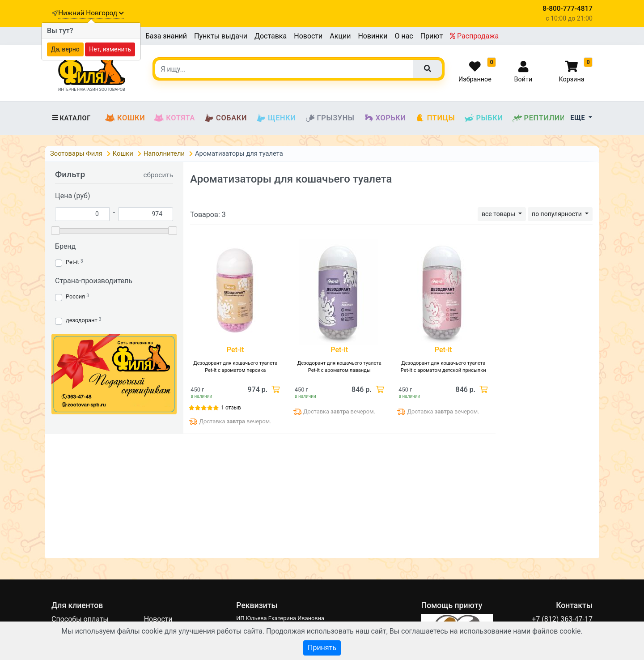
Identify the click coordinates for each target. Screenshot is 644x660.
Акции (340, 36)
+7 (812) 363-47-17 (562, 619)
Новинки (373, 36)
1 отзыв (231, 408)
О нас (404, 36)
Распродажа (474, 36)
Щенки (276, 118)
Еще (579, 118)
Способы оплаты (80, 619)
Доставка (271, 36)
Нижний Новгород (91, 13)
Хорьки (385, 118)
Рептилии (539, 118)
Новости (308, 36)
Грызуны (330, 118)
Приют (432, 36)
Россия (75, 296)
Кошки (125, 118)
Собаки (225, 118)
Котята (174, 118)
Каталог (71, 118)
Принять (322, 648)
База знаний (166, 36)
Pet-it (72, 262)
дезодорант (82, 320)
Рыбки (483, 118)
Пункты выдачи (221, 36)
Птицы (435, 118)
